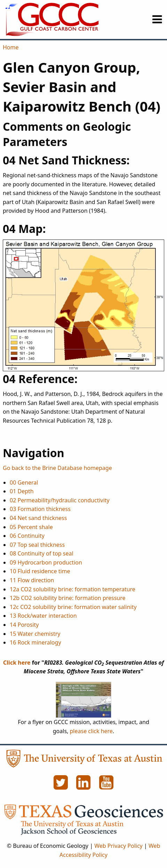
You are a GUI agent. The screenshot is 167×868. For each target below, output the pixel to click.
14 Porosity (24, 625)
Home (11, 47)
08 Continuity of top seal (42, 553)
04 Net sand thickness (38, 518)
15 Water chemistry (35, 634)
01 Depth (22, 491)
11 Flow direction (32, 580)
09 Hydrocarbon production (46, 562)
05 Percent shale (31, 527)
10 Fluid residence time (40, 571)
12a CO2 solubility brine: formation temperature (73, 589)
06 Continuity (27, 536)
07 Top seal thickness (37, 545)
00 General (24, 482)
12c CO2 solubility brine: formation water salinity (73, 607)
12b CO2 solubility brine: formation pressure (68, 598)
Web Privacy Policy (118, 846)
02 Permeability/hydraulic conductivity (60, 500)
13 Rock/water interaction (43, 616)
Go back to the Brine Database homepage (57, 468)
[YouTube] (106, 786)
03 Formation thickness (40, 509)
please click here (91, 731)
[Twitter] (61, 786)
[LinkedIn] (84, 786)
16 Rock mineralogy (35, 642)
